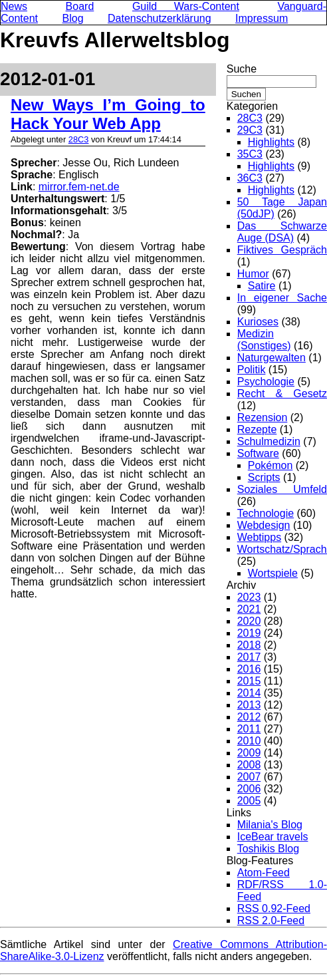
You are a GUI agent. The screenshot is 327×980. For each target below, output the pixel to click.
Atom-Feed (264, 873)
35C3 (250, 154)
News (14, 6)
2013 (249, 705)
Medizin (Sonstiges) (264, 340)
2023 (249, 597)
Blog (73, 18)
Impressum (262, 18)
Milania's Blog (270, 825)
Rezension (263, 417)
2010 (249, 741)
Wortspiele (273, 573)
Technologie (266, 513)
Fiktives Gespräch (282, 250)
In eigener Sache (282, 298)
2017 (249, 657)
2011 (249, 729)
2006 (249, 789)
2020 (249, 621)
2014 (249, 693)
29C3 (250, 130)
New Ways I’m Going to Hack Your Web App (108, 114)
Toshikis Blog (268, 849)
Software (258, 453)
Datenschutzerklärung (160, 18)
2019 (249, 633)
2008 (249, 765)
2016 (249, 669)
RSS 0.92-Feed (274, 908)
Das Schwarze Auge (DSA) (282, 232)
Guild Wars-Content (186, 6)
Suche (242, 69)
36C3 (250, 178)
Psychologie (266, 382)
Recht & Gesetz (282, 394)
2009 (249, 753)
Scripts (264, 477)
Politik (252, 370)
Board (80, 6)
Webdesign (264, 525)
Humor (253, 274)
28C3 (79, 139)
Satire (262, 286)
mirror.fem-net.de (79, 187)
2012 (249, 717)
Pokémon (271, 465)
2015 (249, 681)
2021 (249, 609)
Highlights (271, 142)
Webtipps (259, 537)
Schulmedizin (269, 441)
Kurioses (258, 322)
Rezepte (257, 429)
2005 (249, 801)
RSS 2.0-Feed (271, 920)
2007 (249, 777)
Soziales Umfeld (282, 489)
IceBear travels (273, 837)
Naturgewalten (272, 358)
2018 (249, 645)
